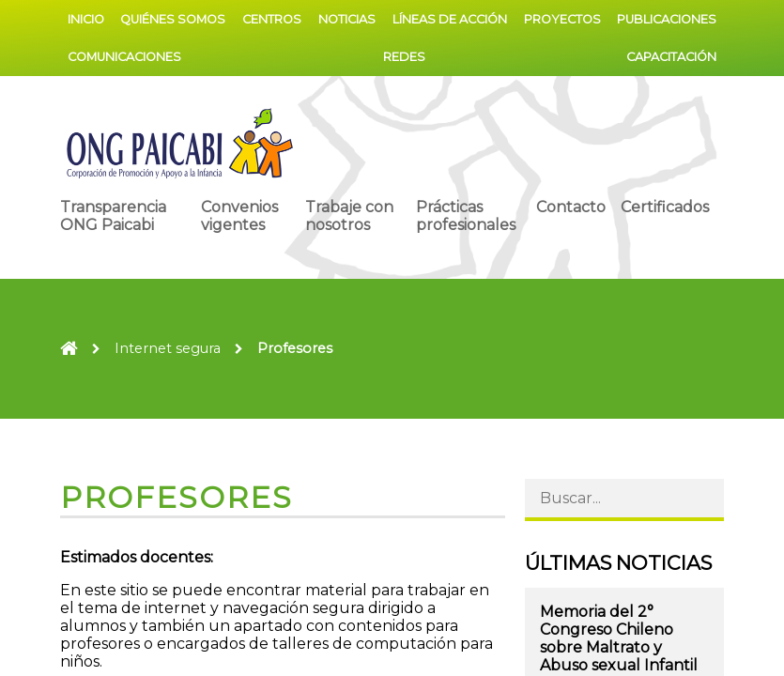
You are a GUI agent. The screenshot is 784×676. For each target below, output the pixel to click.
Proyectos (562, 19)
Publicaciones (667, 19)
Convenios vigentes (239, 216)
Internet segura (168, 348)
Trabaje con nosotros (349, 216)
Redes (404, 57)
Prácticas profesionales (466, 216)
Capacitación (671, 57)
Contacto (571, 207)
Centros (272, 19)
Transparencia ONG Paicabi (113, 216)
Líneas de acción (450, 19)
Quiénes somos (173, 19)
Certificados (665, 207)
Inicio (86, 19)
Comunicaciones (124, 57)
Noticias (347, 19)
